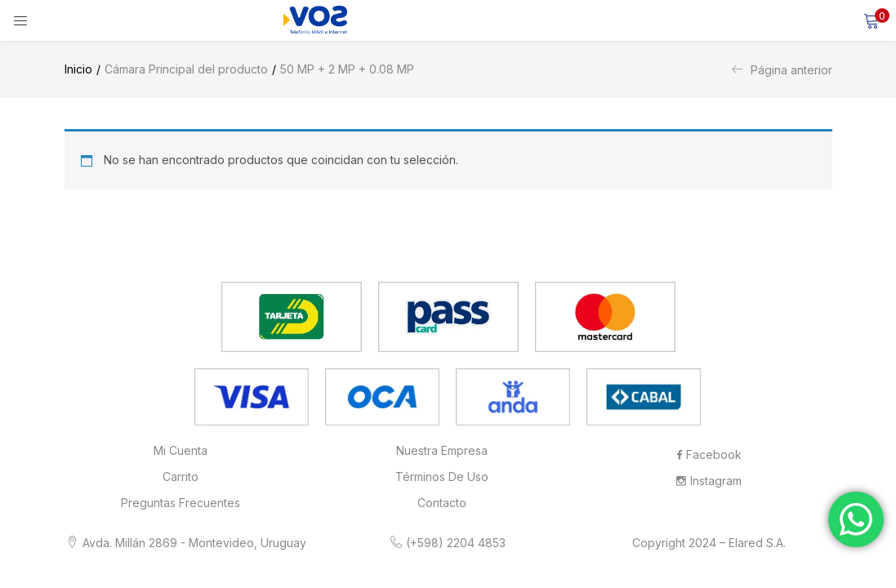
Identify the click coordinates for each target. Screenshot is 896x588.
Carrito (181, 477)
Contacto (442, 503)
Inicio (78, 69)
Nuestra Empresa (442, 450)
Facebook (709, 454)
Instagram (709, 481)
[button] (871, 20)
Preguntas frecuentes (181, 503)
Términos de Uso (442, 477)
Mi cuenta (181, 450)
